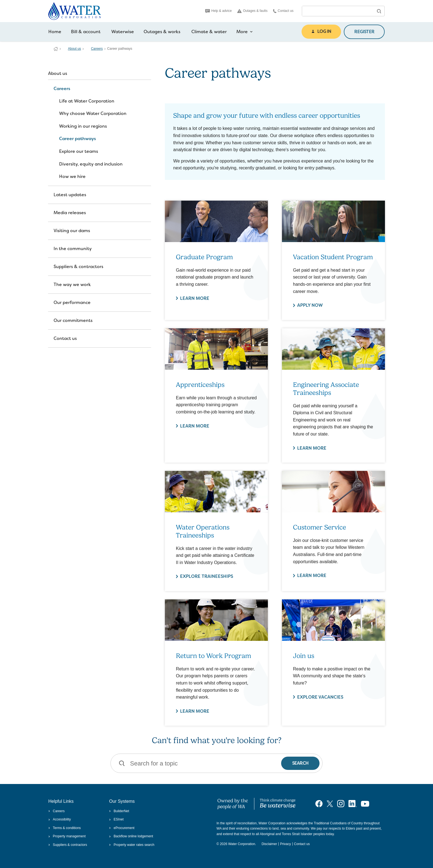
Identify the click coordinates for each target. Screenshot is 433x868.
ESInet (116, 819)
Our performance (72, 302)
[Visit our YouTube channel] (365, 804)
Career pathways (77, 139)
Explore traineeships (207, 576)
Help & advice (218, 11)
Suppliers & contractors (78, 267)
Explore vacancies (320, 697)
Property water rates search (132, 845)
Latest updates (70, 195)
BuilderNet (119, 811)
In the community (73, 249)
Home (55, 32)
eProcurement (122, 828)
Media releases (70, 213)
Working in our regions (83, 126)
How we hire (72, 176)
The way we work (72, 284)
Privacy (285, 844)
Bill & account (86, 32)
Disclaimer (269, 844)
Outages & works (162, 32)
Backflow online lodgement (131, 836)
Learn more (195, 298)
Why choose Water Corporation (93, 113)
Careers (97, 49)
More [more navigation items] (245, 32)
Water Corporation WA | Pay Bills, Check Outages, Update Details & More (56, 49)
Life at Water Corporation (87, 101)
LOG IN (321, 31)
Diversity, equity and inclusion (91, 164)
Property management (67, 836)
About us (74, 49)
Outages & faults (252, 11)
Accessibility (60, 819)
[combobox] (338, 11)
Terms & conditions (65, 828)
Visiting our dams (72, 231)
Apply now (310, 305)
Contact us (283, 11)
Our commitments (73, 320)
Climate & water (209, 32)
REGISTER (364, 32)
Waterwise (123, 32)
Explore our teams (79, 151)
